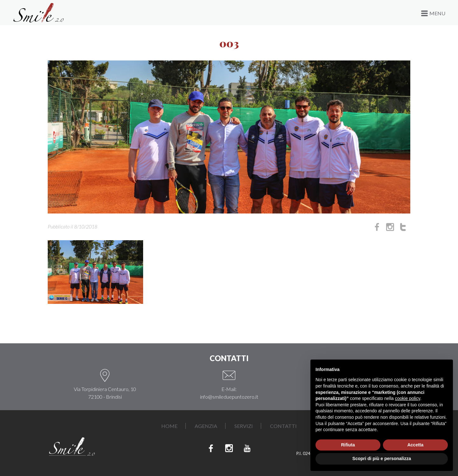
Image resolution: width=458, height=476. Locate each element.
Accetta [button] (416, 445)
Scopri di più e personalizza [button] (382, 458)
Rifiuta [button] (348, 445)
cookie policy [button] (408, 398)
